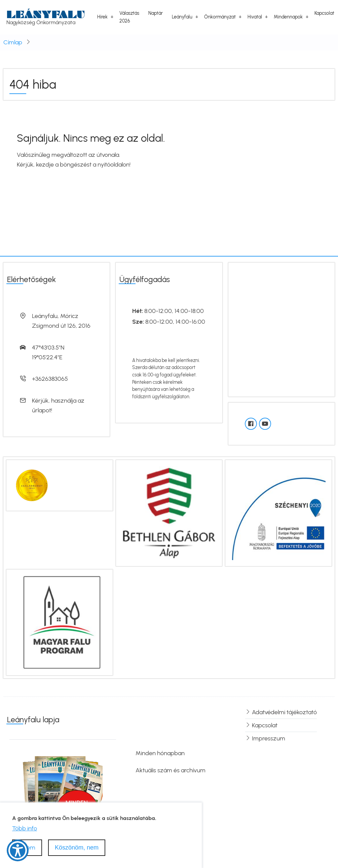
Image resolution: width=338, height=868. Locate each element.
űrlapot (42, 410)
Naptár (156, 13)
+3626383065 (50, 379)
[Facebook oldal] (251, 424)
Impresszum (269, 738)
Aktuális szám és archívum (171, 770)
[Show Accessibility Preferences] (18, 850)
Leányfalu (46, 14)
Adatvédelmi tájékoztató (284, 712)
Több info (25, 828)
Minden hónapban (160, 753)
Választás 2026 (129, 17)
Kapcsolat (324, 13)
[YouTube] (265, 424)
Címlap (13, 42)
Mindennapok (288, 17)
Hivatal (255, 17)
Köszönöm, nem (77, 848)
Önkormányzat (220, 17)
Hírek (102, 17)
